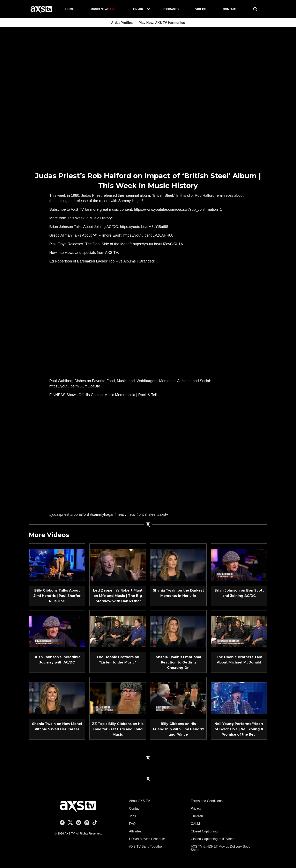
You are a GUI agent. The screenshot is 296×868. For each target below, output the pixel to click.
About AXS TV (140, 801)
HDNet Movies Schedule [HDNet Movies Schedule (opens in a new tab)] (147, 839)
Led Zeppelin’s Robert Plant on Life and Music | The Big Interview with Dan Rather (118, 596)
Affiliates (135, 831)
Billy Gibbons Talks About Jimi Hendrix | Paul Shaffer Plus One (57, 596)
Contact (230, 9)
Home (70, 9)
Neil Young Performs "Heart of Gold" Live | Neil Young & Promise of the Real (239, 729)
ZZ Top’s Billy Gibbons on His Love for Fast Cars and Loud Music (118, 729)
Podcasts (171, 9)
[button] (149, 9)
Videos (201, 9)
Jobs (133, 816)
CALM (195, 824)
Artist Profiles (122, 23)
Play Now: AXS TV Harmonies (162, 23)
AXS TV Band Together (146, 847)
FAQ (132, 824)
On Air (138, 9)
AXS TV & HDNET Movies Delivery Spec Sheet (220, 848)
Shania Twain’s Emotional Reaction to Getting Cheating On (178, 662)
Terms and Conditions (207, 801)
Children (197, 816)
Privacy (196, 808)
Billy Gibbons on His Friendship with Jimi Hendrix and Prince (178, 729)
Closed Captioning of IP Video (213, 839)
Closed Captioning (204, 831)
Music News (104, 9)
